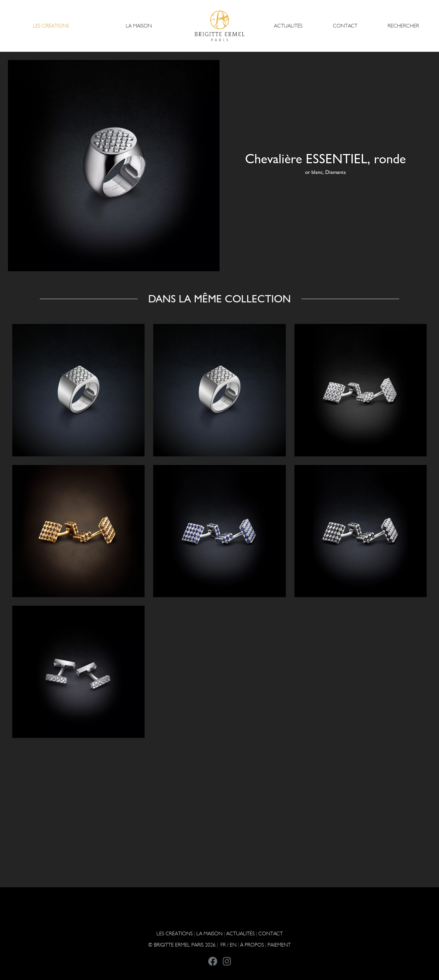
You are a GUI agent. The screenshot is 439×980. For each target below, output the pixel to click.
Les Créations (175, 933)
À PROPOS (252, 945)
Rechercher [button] (403, 26)
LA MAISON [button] (139, 26)
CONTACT (345, 26)
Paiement (279, 945)
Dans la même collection (219, 299)
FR (223, 945)
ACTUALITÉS (288, 26)
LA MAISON (209, 933)
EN (233, 945)
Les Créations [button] (51, 26)
